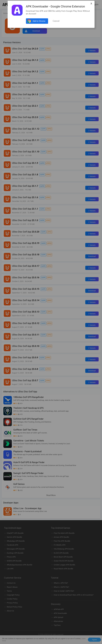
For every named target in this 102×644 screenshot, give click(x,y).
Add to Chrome (39, 21)
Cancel (56, 21)
